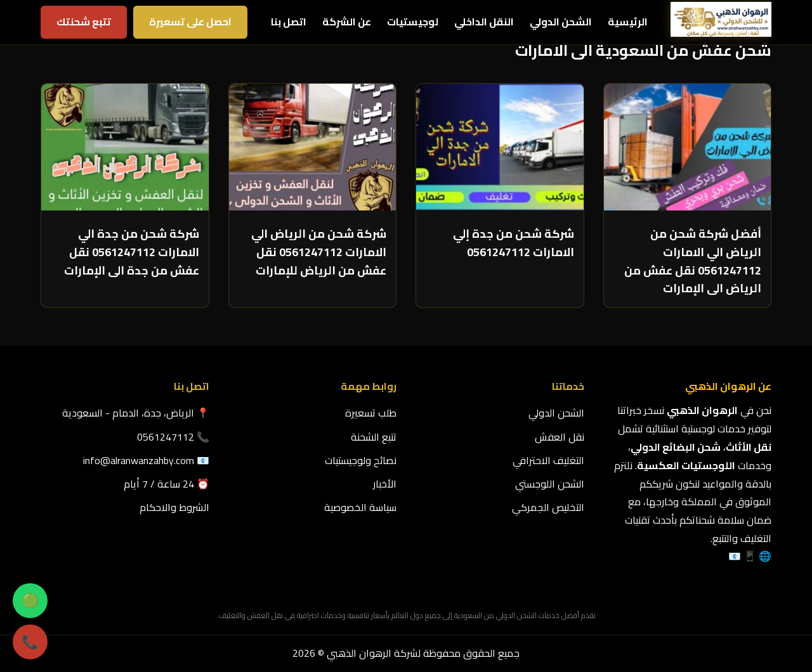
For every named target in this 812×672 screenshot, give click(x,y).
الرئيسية (628, 22)
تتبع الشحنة (374, 437)
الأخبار (385, 484)
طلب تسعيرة (371, 413)
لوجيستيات (413, 22)
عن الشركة (347, 22)
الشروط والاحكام (174, 507)
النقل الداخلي (484, 22)
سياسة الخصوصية (360, 507)
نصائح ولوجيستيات (361, 460)
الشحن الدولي (561, 22)
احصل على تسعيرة (190, 22)
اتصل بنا (289, 22)
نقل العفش (560, 437)
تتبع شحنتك (84, 22)
